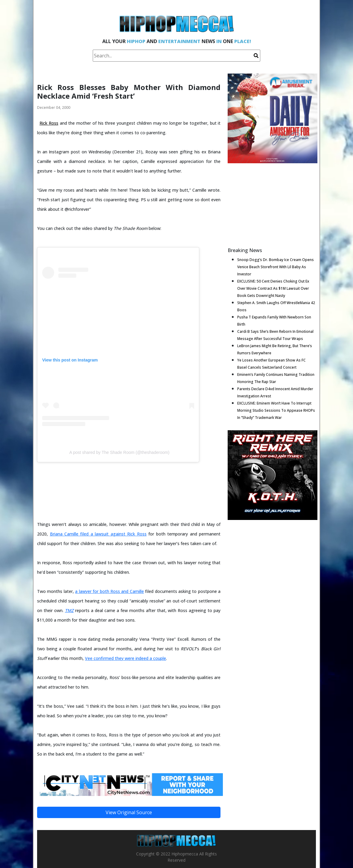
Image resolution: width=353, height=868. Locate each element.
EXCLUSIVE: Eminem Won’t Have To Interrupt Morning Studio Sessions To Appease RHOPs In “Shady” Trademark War (276, 410)
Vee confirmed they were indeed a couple (125, 658)
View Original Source (129, 812)
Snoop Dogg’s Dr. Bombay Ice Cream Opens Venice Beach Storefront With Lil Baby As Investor (276, 267)
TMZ (69, 610)
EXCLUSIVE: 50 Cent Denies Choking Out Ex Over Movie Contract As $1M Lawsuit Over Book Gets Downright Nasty (273, 288)
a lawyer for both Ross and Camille (109, 591)
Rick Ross (49, 123)
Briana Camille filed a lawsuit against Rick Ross (98, 534)
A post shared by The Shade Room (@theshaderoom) (120, 452)
